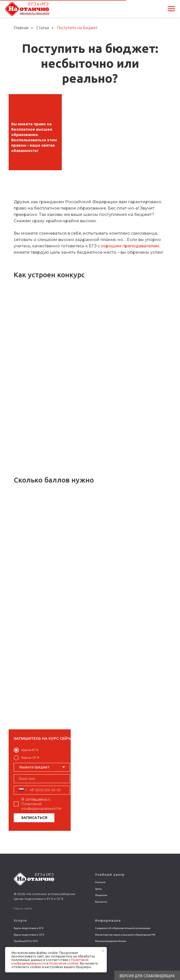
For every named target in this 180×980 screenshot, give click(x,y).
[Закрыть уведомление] (103, 951)
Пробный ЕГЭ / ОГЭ (26, 941)
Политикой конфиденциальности (41, 806)
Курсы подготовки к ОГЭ (29, 935)
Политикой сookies (64, 963)
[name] (42, 779)
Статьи (43, 28)
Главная (21, 28)
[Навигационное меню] (171, 9)
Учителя (100, 882)
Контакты (101, 902)
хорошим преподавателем (130, 246)
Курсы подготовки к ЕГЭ (28, 928)
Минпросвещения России (111, 941)
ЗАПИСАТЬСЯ (34, 818)
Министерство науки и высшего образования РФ (125, 935)
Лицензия (101, 895)
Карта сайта (23, 908)
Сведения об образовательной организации (123, 928)
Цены (99, 889)
